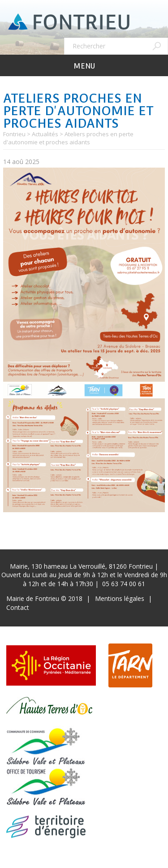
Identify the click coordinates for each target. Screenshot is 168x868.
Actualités (45, 134)
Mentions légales (120, 598)
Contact (18, 607)
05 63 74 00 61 (124, 584)
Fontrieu (14, 134)
